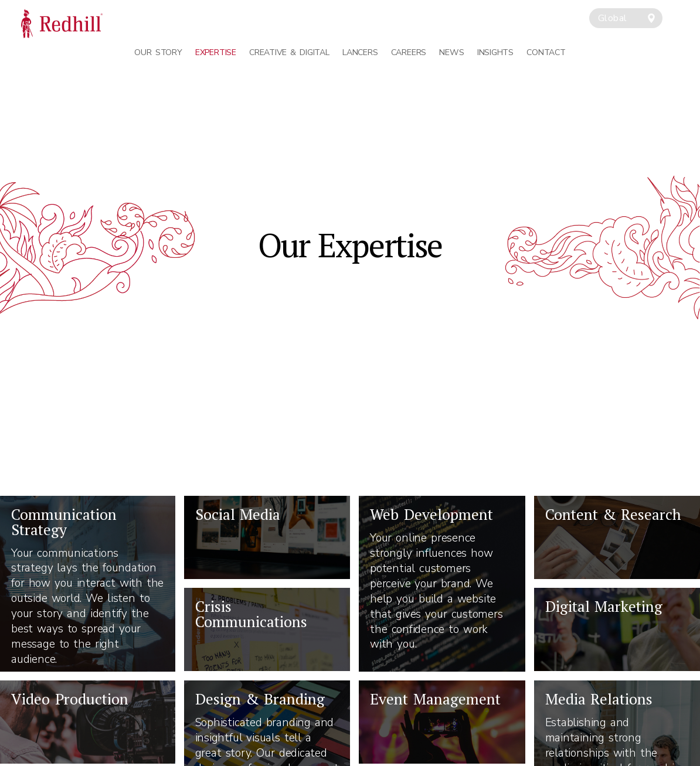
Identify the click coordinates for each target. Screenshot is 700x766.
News (451, 52)
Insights (495, 52)
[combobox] (626, 18)
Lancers (360, 52)
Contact (546, 52)
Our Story (158, 52)
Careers (409, 52)
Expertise (216, 52)
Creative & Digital (289, 52)
